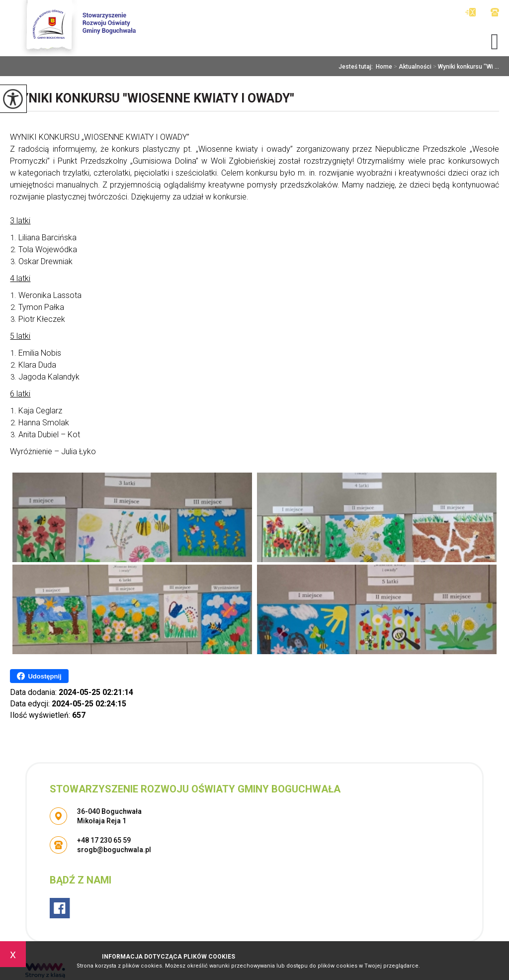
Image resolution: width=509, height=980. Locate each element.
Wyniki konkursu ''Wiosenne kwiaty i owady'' (152, 98)
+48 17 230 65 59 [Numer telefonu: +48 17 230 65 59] (104, 840)
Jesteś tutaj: (357, 67)
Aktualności (412, 67)
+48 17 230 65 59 (495, 12)
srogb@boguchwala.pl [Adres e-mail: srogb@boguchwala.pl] (114, 850)
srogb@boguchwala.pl (470, 12)
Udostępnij (39, 676)
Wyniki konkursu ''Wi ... (465, 67)
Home (384, 67)
